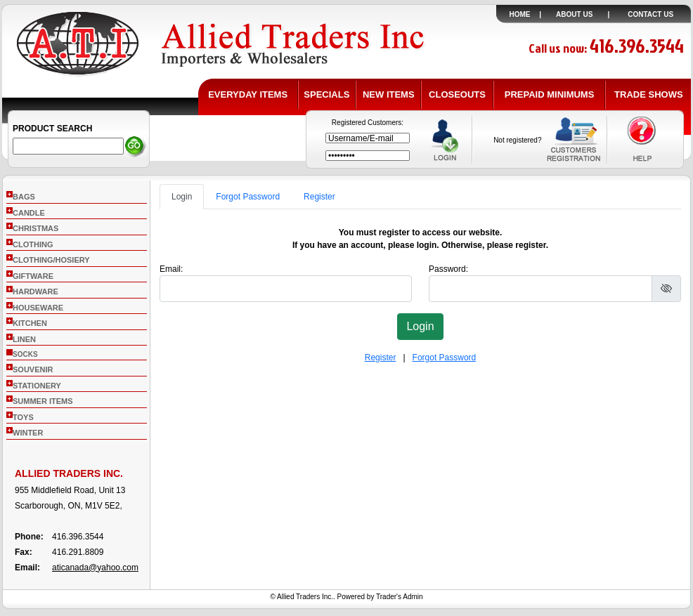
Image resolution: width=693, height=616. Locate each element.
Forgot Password (248, 197)
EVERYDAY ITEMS (248, 94)
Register (319, 197)
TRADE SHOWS (649, 94)
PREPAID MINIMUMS (550, 94)
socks (25, 354)
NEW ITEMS (389, 94)
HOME (520, 14)
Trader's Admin (400, 597)
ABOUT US (574, 14)
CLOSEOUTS (457, 94)
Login (182, 197)
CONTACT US (650, 14)
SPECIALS (326, 94)
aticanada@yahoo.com (95, 568)
